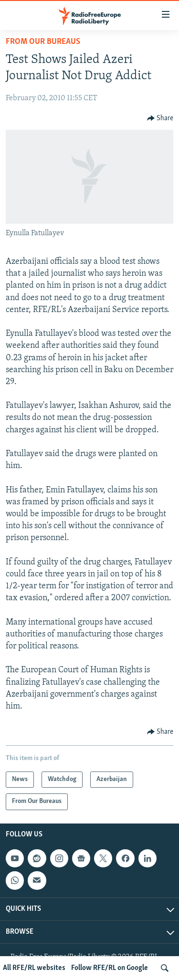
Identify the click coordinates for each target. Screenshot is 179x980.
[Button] (160, 118)
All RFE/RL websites (34, 968)
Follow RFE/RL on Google (110, 968)
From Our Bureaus (43, 42)
